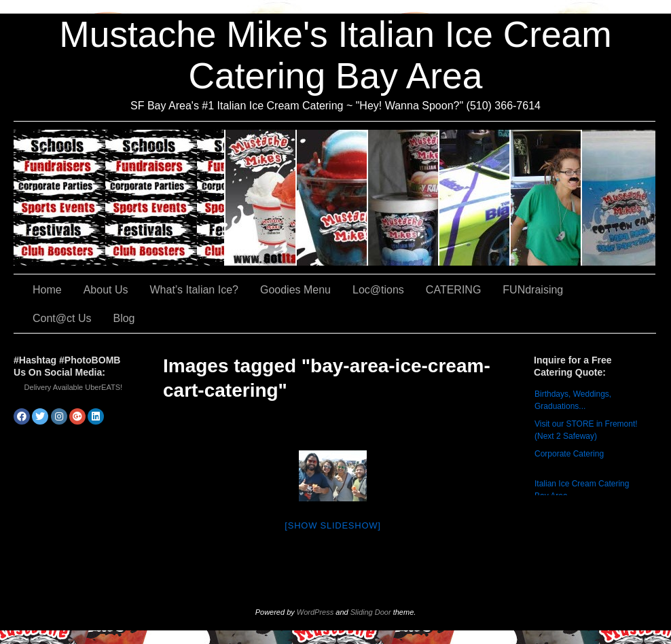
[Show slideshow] (332, 525)
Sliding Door (371, 612)
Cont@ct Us (619, 198)
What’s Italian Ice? (332, 198)
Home (47, 290)
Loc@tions (475, 198)
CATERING (120, 198)
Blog (124, 318)
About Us (261, 198)
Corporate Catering (569, 454)
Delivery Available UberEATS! (74, 387)
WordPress (315, 612)
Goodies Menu (404, 198)
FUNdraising (546, 198)
